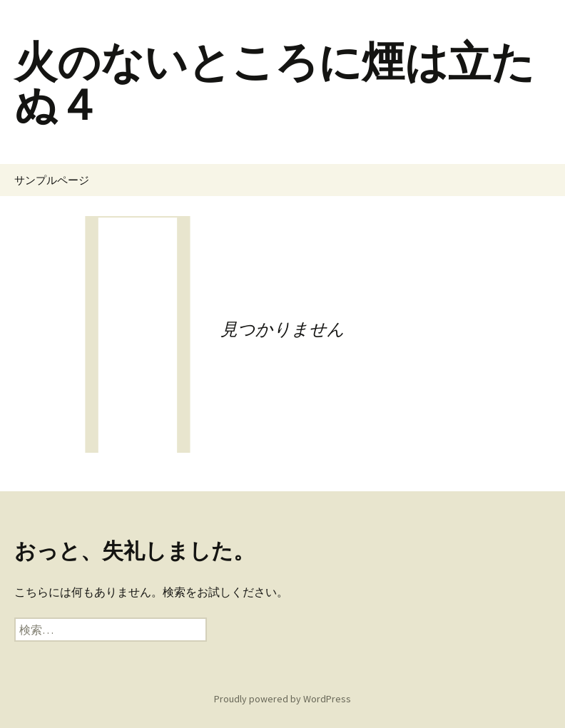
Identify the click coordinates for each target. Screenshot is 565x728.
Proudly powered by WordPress (282, 699)
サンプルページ (52, 180)
